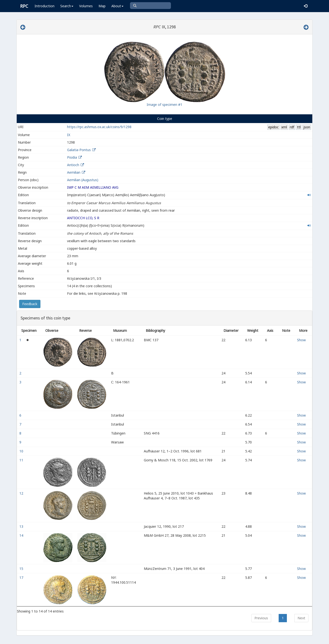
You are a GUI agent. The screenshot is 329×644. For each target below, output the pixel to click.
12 (22, 493)
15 (22, 569)
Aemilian (74, 172)
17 (22, 578)
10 (22, 451)
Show (301, 340)
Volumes (86, 6)
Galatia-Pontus (79, 150)
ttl (299, 127)
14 (22, 535)
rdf (292, 127)
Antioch (73, 165)
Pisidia (72, 157)
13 (22, 526)
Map (102, 6)
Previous (261, 618)
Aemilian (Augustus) (83, 180)
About (117, 6)
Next (301, 618)
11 (22, 460)
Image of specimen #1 (164, 105)
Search (67, 6)
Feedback (30, 304)
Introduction (45, 6)
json (307, 127)
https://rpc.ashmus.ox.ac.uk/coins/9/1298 (99, 127)
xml (284, 127)
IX (69, 135)
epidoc (273, 127)
